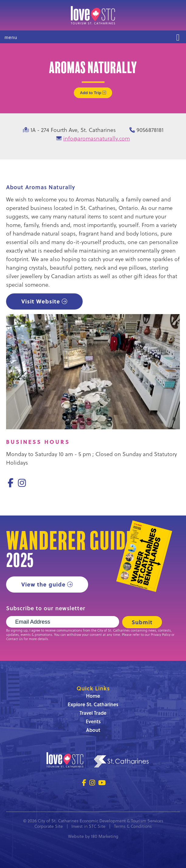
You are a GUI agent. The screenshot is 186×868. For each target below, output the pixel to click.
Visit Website (41, 301)
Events (93, 721)
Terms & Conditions (133, 826)
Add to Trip (93, 93)
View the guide (43, 584)
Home (93, 696)
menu (11, 37)
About (93, 730)
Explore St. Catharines (93, 704)
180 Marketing (105, 836)
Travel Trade (93, 713)
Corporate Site (49, 826)
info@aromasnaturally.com (96, 138)
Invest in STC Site (88, 826)
